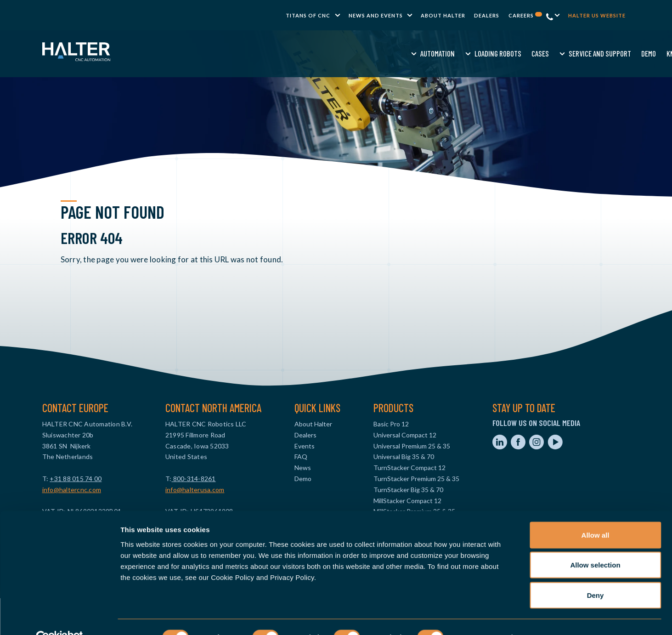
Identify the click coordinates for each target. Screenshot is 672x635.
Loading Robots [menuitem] (288, 53)
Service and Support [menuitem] (390, 53)
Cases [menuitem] (331, 53)
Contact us (581, 53)
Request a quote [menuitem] (525, 53)
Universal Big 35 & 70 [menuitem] (404, 456)
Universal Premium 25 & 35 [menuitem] (412, 446)
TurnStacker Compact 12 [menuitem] (409, 468)
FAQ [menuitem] (301, 456)
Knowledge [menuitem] (474, 53)
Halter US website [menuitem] (597, 15)
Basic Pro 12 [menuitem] (391, 424)
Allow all (596, 514)
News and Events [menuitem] (376, 15)
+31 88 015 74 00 (76, 479)
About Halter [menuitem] (443, 15)
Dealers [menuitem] (487, 15)
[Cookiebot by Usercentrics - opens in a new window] (59, 617)
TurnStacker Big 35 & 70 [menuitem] (408, 490)
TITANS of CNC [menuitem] (308, 15)
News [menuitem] (303, 468)
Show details (482, 617)
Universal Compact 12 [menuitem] (405, 435)
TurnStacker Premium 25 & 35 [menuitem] (416, 479)
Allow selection (595, 545)
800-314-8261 (193, 479)
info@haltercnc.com (72, 490)
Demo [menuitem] (440, 53)
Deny (596, 575)
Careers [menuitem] (525, 15)
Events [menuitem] (305, 446)
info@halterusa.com (195, 490)
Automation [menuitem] (229, 53)
